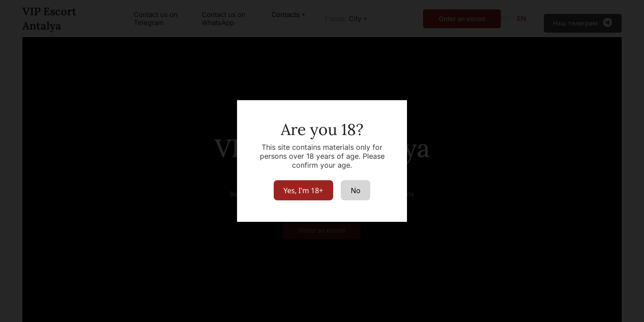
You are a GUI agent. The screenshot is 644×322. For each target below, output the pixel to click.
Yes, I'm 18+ (303, 191)
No (356, 191)
